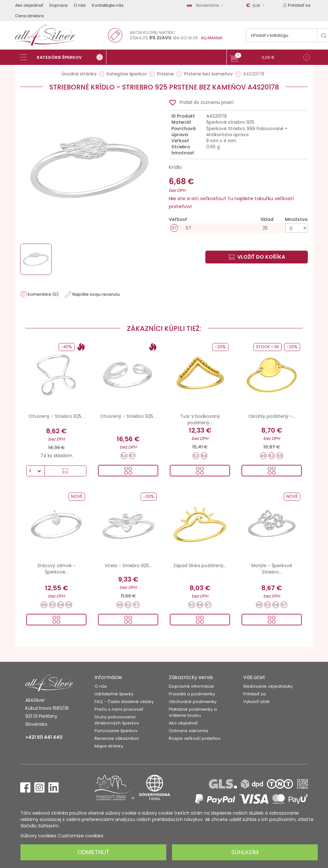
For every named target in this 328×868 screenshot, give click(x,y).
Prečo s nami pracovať (119, 709)
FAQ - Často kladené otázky (124, 702)
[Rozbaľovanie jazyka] (206, 5)
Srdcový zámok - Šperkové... (57, 569)
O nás (80, 5)
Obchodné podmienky (193, 702)
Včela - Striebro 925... (128, 566)
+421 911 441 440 (44, 737)
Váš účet (254, 677)
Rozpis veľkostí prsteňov (195, 738)
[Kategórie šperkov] (63, 57)
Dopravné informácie (191, 686)
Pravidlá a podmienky (192, 694)
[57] (238, 228)
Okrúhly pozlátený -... (272, 416)
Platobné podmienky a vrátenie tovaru (193, 712)
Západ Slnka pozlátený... (200, 566)
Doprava (58, 5)
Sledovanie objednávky (268, 686)
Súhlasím (245, 852)
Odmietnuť (93, 852)
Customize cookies (81, 836)
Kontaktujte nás (108, 5)
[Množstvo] (297, 228)
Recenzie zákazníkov (117, 738)
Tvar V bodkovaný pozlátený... (200, 419)
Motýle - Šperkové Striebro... (272, 569)
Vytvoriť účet (256, 702)
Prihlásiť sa (254, 694)
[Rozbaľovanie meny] (257, 5)
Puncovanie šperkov (116, 731)
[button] (270, 58)
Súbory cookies (38, 836)
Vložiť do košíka (257, 257)
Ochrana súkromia (189, 731)
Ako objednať (29, 5)
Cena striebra (29, 16)
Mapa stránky (109, 746)
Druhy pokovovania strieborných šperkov (117, 720)
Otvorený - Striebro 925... (56, 416)
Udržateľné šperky (114, 694)
